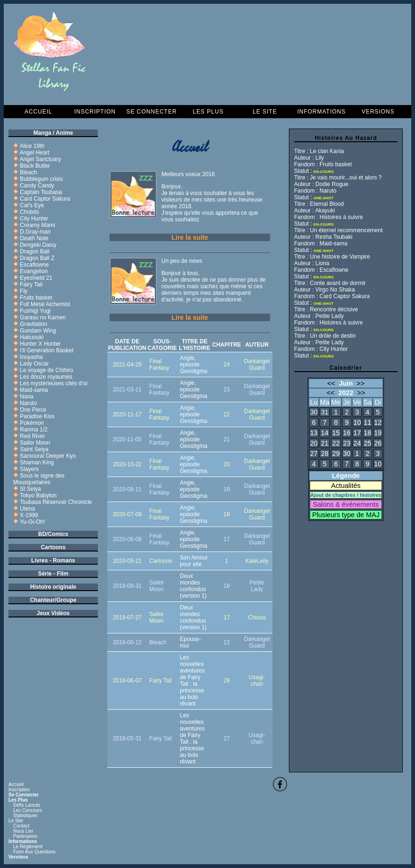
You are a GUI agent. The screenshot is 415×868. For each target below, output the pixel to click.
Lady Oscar (34, 364)
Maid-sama (34, 390)
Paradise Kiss (37, 416)
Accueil (38, 112)
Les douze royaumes (46, 377)
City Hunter (34, 219)
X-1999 (29, 515)
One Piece (33, 410)
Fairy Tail (31, 284)
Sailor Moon (35, 443)
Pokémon (32, 423)
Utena (27, 509)
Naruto (28, 403)
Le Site (265, 112)
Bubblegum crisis (41, 179)
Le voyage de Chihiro (46, 370)
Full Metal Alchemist (45, 304)
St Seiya (30, 489)
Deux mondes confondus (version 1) (193, 586)
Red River (32, 436)
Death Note (34, 238)
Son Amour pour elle (194, 561)
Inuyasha (31, 357)
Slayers (29, 469)
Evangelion (34, 271)
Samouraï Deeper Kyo (48, 456)
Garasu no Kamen (43, 317)
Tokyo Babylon (38, 495)
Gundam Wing (38, 331)
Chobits (29, 212)
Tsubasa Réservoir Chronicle (56, 502)
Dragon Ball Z (37, 258)
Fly (24, 291)
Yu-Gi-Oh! (32, 522)
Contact (21, 826)
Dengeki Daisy (38, 245)
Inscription (95, 112)
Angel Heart (35, 153)
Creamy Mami (37, 225)
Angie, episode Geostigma (193, 365)
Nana (27, 397)
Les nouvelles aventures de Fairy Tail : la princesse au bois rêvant (192, 681)
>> (361, 383)
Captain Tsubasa (41, 192)
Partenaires (25, 836)
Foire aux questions (34, 852)
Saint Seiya (34, 449)
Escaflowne (34, 265)
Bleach (28, 172)
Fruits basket (36, 298)
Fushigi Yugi (35, 311)
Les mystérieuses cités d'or (54, 383)
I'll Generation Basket (47, 350)
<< (331, 383)
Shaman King (37, 462)
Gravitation (33, 324)
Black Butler (35, 166)
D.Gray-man (35, 232)
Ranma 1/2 (34, 430)
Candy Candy (37, 186)
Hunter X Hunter (40, 344)
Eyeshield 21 (36, 278)
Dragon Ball (35, 251)
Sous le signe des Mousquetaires (39, 479)
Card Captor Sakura (45, 199)
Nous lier (23, 831)
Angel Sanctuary (40, 159)
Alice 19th (32, 146)
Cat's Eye (32, 205)
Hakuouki (32, 337)
